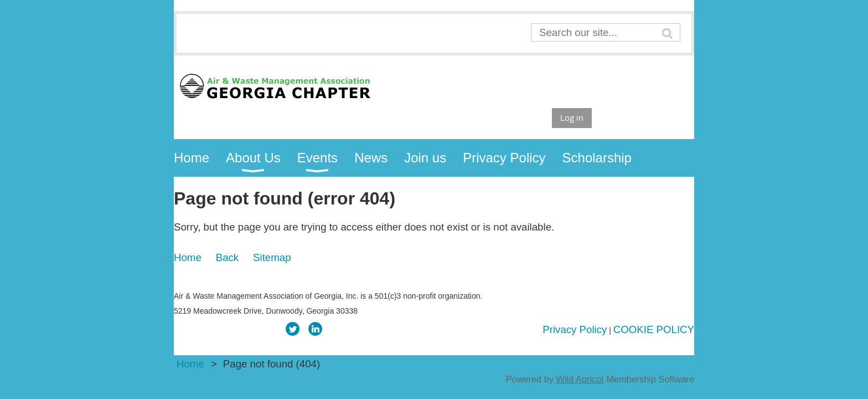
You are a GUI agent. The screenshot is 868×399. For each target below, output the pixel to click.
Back (227, 257)
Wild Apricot (580, 379)
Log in (572, 117)
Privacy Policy (575, 329)
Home (188, 257)
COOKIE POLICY (654, 329)
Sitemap (272, 257)
